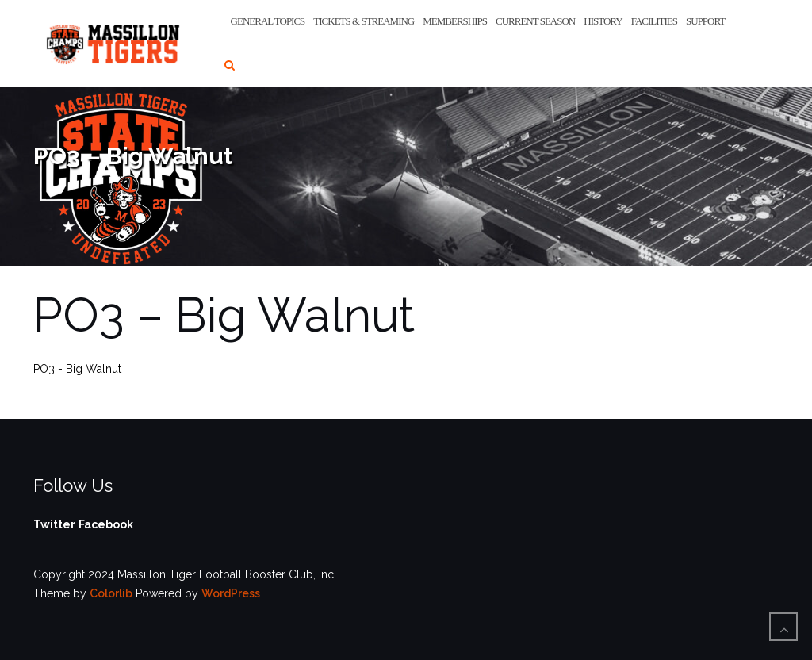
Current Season (535, 21)
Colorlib (111, 593)
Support (705, 21)
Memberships (455, 21)
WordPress (231, 593)
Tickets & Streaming (364, 21)
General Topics (268, 21)
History (603, 21)
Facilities (654, 21)
